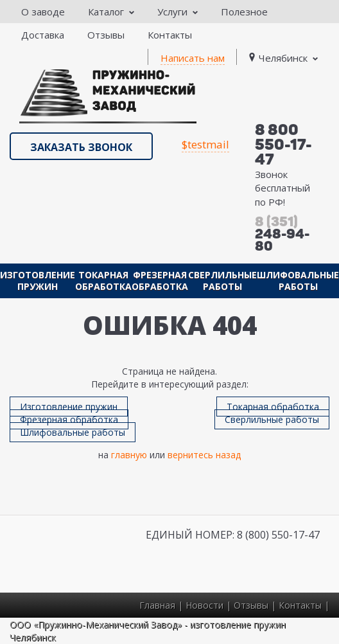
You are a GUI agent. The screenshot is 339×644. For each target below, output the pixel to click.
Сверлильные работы (222, 281)
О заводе (43, 12)
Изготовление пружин (38, 281)
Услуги (178, 12)
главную (129, 455)
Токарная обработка (103, 281)
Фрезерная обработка (160, 281)
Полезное (244, 12)
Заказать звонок (81, 147)
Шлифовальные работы (298, 281)
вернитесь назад (204, 455)
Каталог (111, 12)
